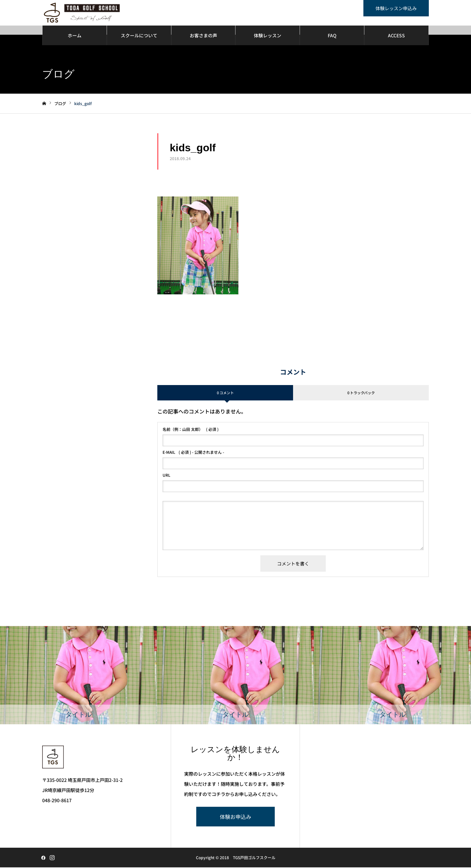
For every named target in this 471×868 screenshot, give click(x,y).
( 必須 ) (191, 430)
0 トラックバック (361, 393)
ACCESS (396, 36)
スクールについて (139, 36)
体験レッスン (268, 36)
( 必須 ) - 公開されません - (193, 453)
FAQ (332, 36)
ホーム (75, 36)
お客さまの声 (203, 36)
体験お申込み (235, 817)
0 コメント (225, 393)
